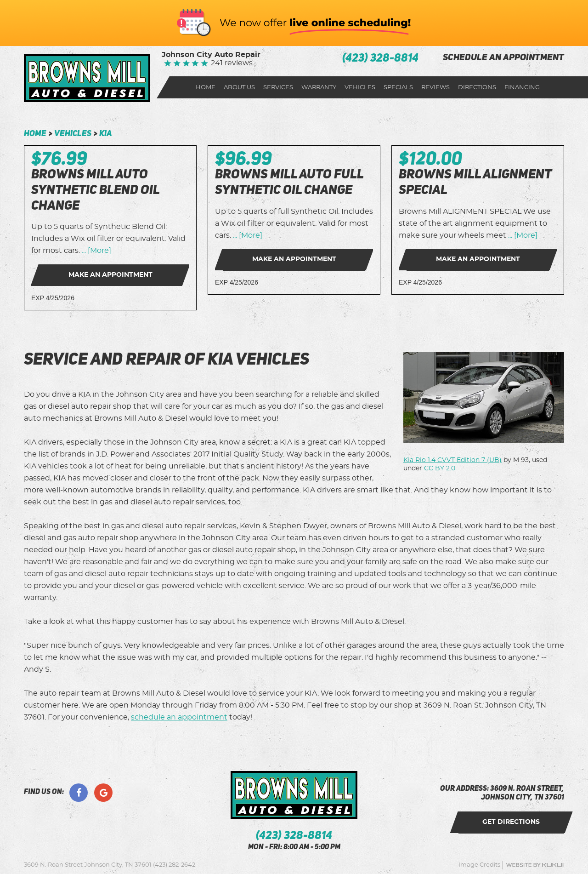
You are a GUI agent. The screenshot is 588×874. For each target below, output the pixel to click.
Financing (522, 88)
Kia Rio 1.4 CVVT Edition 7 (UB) (452, 460)
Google (103, 793)
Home (206, 88)
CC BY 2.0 (440, 468)
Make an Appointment (110, 275)
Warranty (319, 88)
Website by (535, 865)
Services (278, 88)
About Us (239, 88)
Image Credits (479, 865)
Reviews (435, 88)
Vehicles (360, 88)
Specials (398, 88)
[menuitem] (206, 87)
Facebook (79, 793)
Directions (477, 88)
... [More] (96, 251)
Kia (106, 134)
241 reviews (232, 63)
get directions (512, 822)
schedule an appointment (503, 58)
